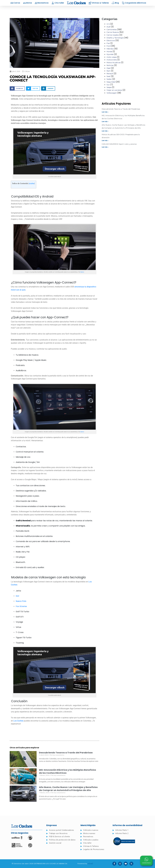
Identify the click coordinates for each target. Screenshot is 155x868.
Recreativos (42, 3)
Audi (108, 27)
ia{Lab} (90, 864)
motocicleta (112, 60)
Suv (108, 85)
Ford (109, 46)
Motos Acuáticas (114, 63)
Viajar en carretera (114, 90)
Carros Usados (113, 35)
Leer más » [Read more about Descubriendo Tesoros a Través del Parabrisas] (105, 112)
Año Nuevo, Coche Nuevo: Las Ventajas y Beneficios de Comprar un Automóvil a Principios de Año (68, 789)
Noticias (110, 65)
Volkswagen (112, 93)
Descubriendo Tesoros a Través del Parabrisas (66, 753)
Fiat (108, 43)
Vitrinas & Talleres (99, 3)
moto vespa (112, 57)
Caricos (82, 272)
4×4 (108, 24)
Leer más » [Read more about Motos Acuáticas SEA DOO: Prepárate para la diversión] (105, 141)
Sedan (109, 79)
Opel (109, 68)
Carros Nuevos (113, 32)
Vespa (109, 87)
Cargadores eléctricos (134, 3)
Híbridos (110, 49)
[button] (17, 88)
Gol (17, 596)
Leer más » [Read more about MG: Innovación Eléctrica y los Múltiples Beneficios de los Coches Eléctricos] (105, 122)
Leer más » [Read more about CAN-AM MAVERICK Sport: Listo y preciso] (105, 147)
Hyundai (110, 54)
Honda (109, 52)
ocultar (32, 183)
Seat (108, 76)
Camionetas (112, 30)
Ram (109, 71)
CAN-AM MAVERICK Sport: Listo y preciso (119, 144)
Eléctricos (111, 41)
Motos (27, 3)
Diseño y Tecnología (115, 38)
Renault (110, 74)
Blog (115, 3)
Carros (15, 3)
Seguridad (111, 82)
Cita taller (58, 3)
